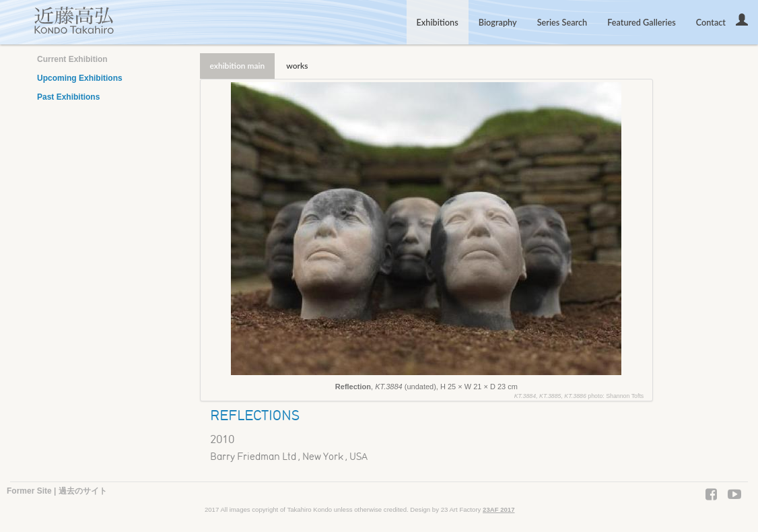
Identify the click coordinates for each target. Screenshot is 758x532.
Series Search (562, 22)
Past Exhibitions (68, 97)
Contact (711, 22)
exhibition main (238, 66)
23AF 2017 (498, 509)
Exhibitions (438, 22)
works (297, 66)
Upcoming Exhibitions (80, 78)
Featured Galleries (641, 22)
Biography (498, 22)
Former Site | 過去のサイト (57, 491)
